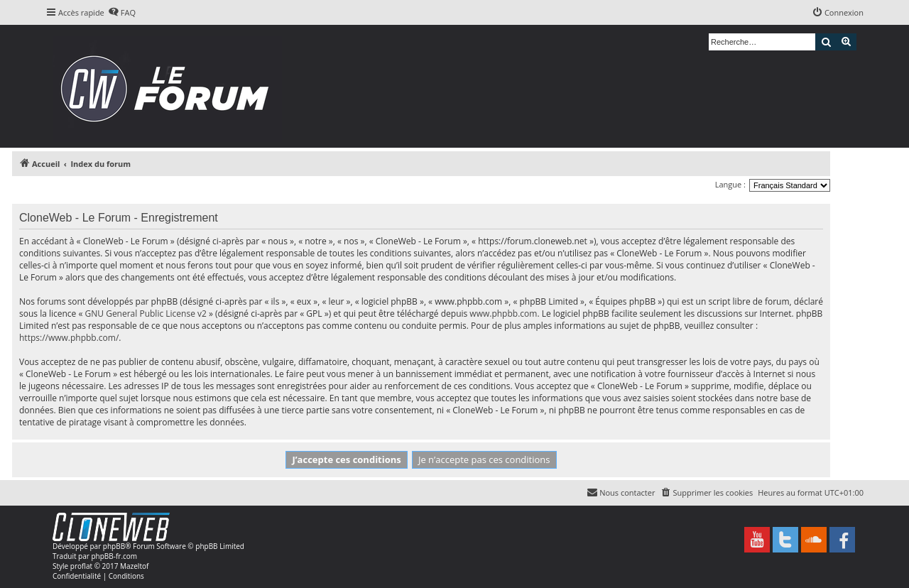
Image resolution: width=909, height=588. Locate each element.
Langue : (730, 184)
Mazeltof (134, 566)
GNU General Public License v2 (146, 314)
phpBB (114, 546)
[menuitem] (122, 13)
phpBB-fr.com (114, 556)
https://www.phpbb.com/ (69, 338)
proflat (81, 566)
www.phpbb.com (503, 314)
